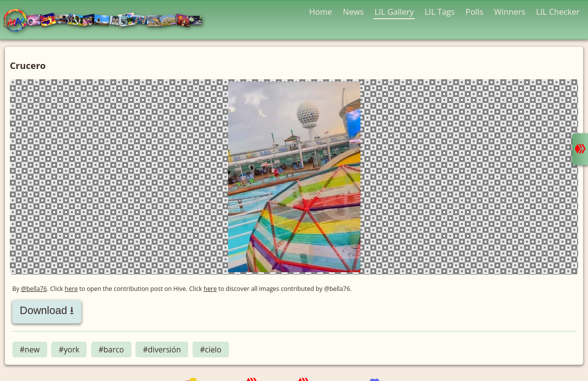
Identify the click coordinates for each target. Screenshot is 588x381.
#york (69, 349)
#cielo (211, 349)
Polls (474, 12)
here (71, 289)
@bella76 (34, 289)
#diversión (162, 349)
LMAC (107, 21)
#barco (111, 349)
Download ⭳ (47, 310)
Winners (510, 12)
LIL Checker (558, 12)
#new (30, 349)
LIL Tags (440, 12)
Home (321, 12)
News (353, 12)
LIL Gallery (394, 12)
